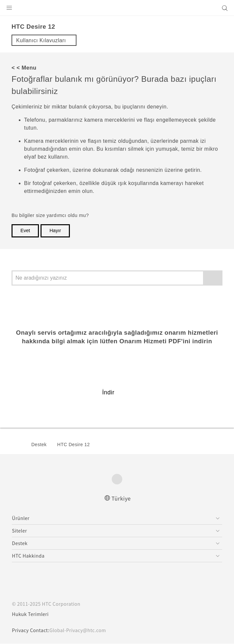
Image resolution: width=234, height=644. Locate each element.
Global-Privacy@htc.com (82, 630)
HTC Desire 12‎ (74, 445)
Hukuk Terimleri (31, 614)
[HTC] (117, 8)
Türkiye (121, 498)
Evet (25, 230)
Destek (39, 445)
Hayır (55, 230)
